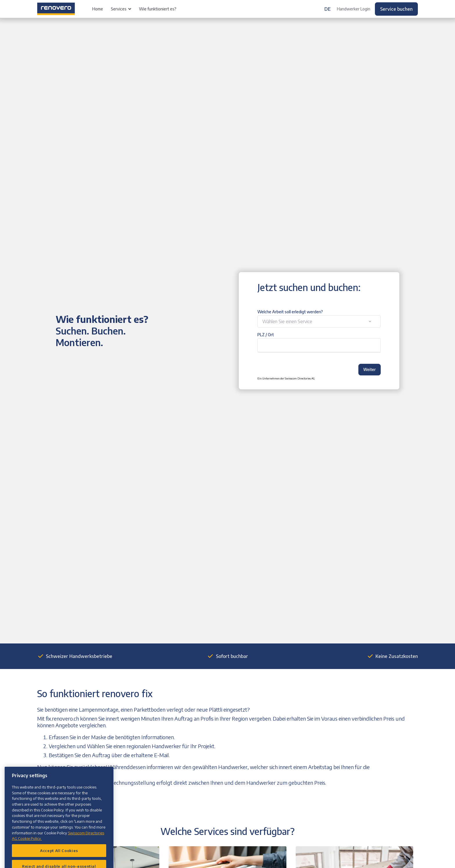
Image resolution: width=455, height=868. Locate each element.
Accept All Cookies (59, 859)
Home (98, 9)
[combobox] (319, 321)
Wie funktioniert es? (158, 9)
